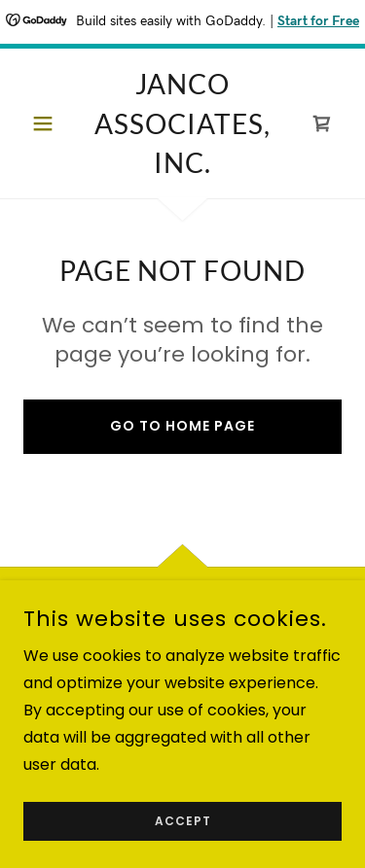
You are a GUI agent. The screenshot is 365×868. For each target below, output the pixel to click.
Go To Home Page (182, 426)
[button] (47, 123)
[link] (182, 123)
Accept (183, 848)
